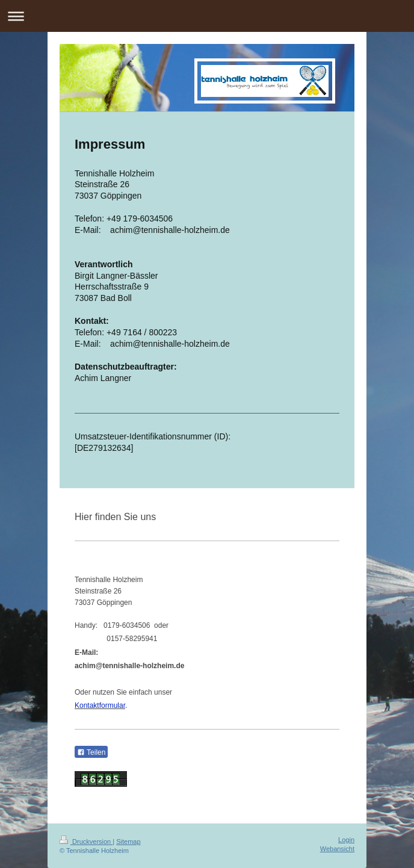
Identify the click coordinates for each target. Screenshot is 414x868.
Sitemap (128, 842)
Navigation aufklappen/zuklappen (207, 16)
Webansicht (337, 849)
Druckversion (86, 842)
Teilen (91, 752)
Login (346, 840)
